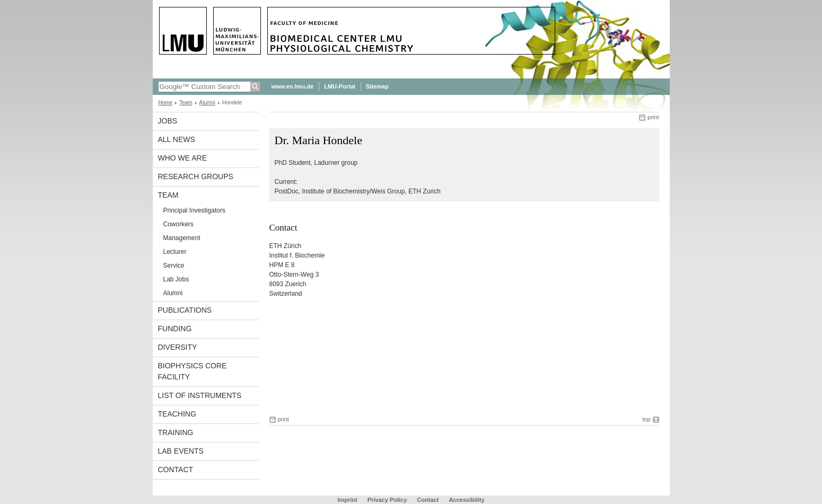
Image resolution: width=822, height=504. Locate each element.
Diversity (178, 347)
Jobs (168, 121)
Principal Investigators (194, 210)
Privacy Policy (387, 500)
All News (177, 139)
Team (186, 103)
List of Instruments (200, 395)
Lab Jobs (176, 279)
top (646, 419)
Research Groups (196, 176)
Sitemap (377, 86)
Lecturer (175, 252)
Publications (185, 310)
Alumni (208, 103)
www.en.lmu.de (293, 86)
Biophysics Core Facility (193, 371)
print (653, 117)
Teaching (177, 414)
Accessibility (466, 500)
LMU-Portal (340, 86)
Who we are (183, 158)
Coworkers (178, 224)
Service (174, 266)
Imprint (347, 500)
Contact (176, 470)
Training (176, 432)
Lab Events (181, 451)
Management (182, 238)
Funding (175, 329)
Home (166, 103)
